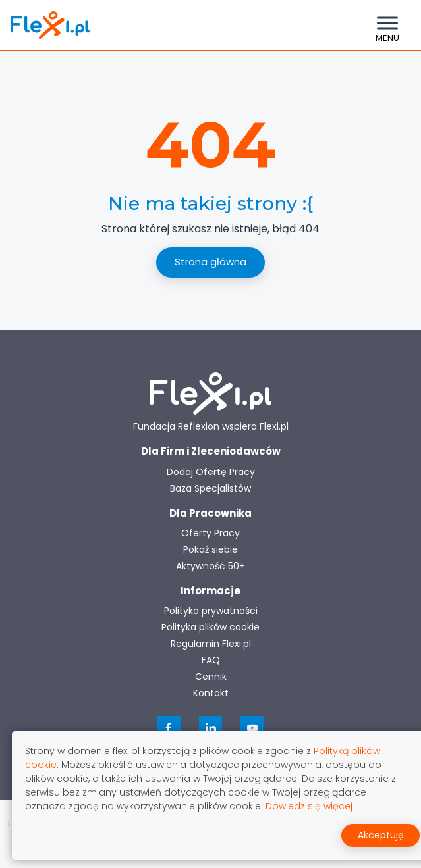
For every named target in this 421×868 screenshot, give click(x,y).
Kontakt (211, 693)
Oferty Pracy (210, 533)
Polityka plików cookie (210, 627)
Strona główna (210, 262)
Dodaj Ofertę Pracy (211, 472)
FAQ (211, 660)
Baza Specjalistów (210, 488)
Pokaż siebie (210, 549)
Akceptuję (381, 835)
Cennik (211, 677)
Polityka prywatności (211, 611)
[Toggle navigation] (387, 25)
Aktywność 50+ (210, 566)
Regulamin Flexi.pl (211, 644)
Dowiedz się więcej (309, 806)
